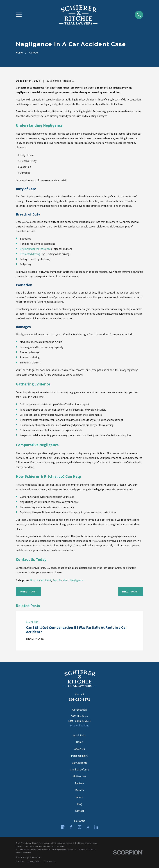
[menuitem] (20, 861)
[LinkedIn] (96, 827)
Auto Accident (61, 580)
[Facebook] (71, 827)
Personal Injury (79, 756)
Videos (79, 797)
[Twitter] (88, 827)
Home (79, 742)
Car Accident (44, 580)
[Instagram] (79, 827)
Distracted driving (30, 254)
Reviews (80, 783)
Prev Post (28, 592)
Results (80, 790)
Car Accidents (80, 763)
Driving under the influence (35, 249)
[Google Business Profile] (63, 827)
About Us (80, 749)
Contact (80, 811)
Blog (33, 580)
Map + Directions (79, 726)
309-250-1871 (79, 699)
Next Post (131, 592)
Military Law (79, 776)
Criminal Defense (79, 770)
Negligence (77, 580)
